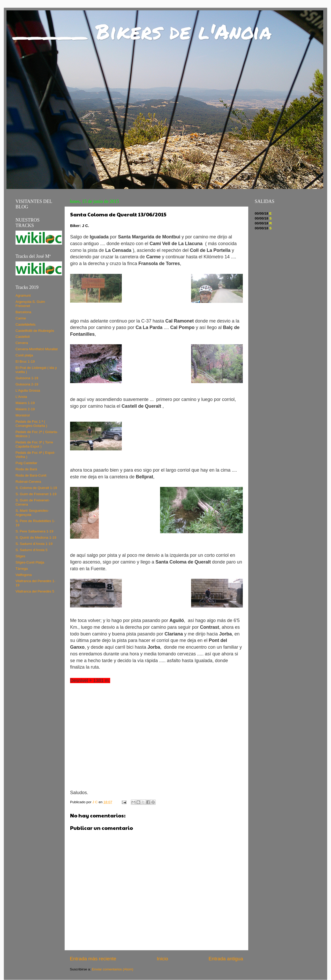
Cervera (22, 343)
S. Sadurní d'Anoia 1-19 (34, 544)
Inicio (162, 959)
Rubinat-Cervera (28, 482)
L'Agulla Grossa (28, 390)
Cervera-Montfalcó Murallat (37, 349)
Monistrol (23, 415)
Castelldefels (25, 324)
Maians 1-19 (25, 403)
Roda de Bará (26, 469)
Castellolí (23, 337)
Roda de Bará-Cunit (31, 475)
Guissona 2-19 (27, 384)
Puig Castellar (26, 463)
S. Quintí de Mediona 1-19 (36, 537)
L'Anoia (21, 397)
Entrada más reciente (93, 959)
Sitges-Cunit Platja (30, 562)
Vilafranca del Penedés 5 (35, 591)
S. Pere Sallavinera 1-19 (34, 531)
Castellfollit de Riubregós (35, 331)
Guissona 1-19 (27, 378)
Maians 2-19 (25, 409)
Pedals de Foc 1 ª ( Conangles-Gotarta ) (31, 424)
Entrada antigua (226, 959)
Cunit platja (24, 355)
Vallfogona (24, 575)
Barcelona (23, 312)
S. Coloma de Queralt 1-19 (36, 488)
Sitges (20, 556)
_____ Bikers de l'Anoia (143, 31)
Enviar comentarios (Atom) (113, 969)
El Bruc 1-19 (25, 361)
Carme (21, 318)
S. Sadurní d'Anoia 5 (31, 550)
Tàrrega (22, 569)
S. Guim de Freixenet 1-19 (36, 494)
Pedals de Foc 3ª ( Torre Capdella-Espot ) (34, 444)
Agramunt (23, 295)
